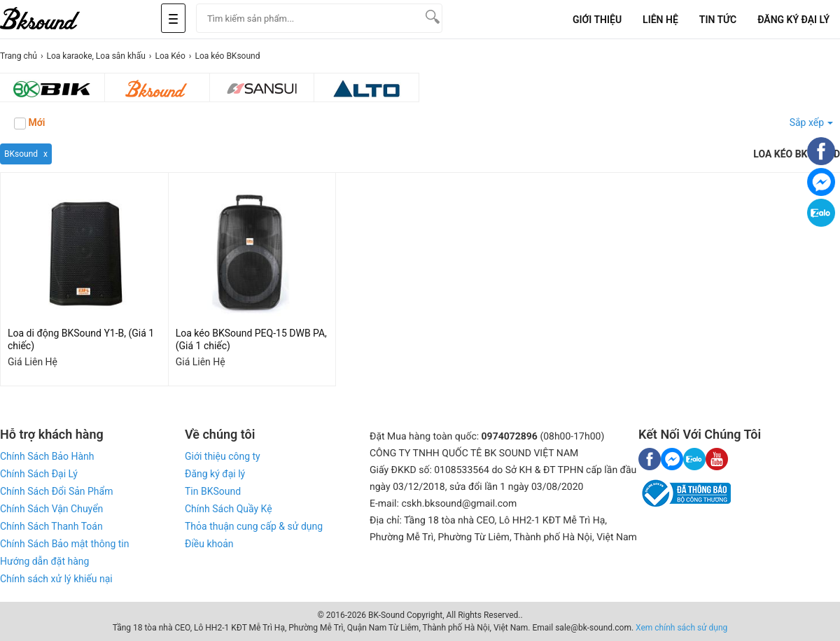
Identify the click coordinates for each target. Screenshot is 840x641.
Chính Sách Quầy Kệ (229, 509)
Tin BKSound (213, 491)
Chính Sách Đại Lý (39, 474)
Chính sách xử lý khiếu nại (56, 579)
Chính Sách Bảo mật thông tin (64, 544)
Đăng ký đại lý (215, 474)
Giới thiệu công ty (223, 456)
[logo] (56, 19)
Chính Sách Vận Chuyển (51, 509)
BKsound (21, 154)
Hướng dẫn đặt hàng (44, 561)
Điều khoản (209, 544)
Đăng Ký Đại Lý (793, 20)
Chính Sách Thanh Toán (51, 526)
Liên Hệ (660, 20)
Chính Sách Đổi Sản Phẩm (56, 491)
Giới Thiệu (597, 20)
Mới (29, 123)
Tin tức (718, 20)
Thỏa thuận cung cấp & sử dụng (254, 526)
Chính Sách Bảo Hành (47, 456)
